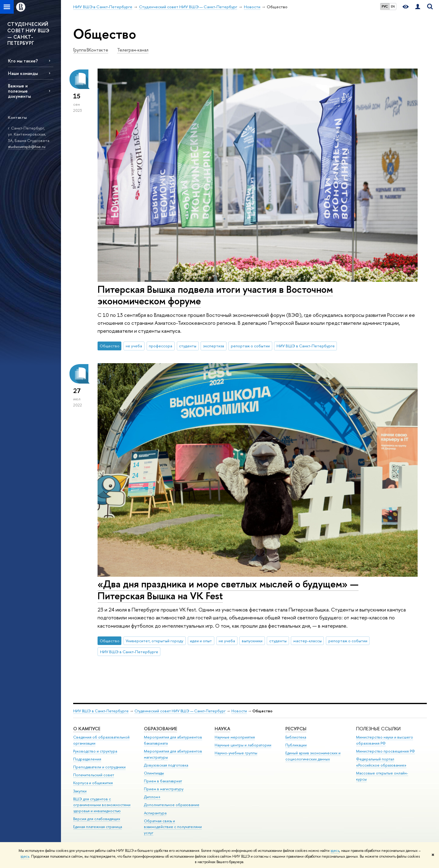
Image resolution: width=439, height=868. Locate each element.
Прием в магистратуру (164, 789)
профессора (161, 346)
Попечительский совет (94, 775)
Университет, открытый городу (154, 641)
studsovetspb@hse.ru (27, 147)
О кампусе (87, 729)
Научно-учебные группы (236, 753)
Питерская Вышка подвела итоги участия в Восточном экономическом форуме (215, 295)
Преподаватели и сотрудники (99, 767)
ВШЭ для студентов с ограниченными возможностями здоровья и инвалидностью (102, 805)
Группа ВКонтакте (91, 50)
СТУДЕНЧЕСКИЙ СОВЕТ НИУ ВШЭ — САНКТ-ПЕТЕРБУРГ (28, 34)
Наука (222, 729)
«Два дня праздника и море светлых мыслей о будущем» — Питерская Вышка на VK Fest (228, 590)
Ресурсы (296, 729)
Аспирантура (155, 813)
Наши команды (23, 73)
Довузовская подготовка (166, 765)
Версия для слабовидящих (97, 819)
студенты (188, 346)
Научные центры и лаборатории (243, 745)
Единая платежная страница (98, 827)
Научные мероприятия (235, 737)
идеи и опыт (201, 641)
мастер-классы (307, 641)
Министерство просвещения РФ (385, 751)
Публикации (296, 745)
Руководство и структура (95, 751)
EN (393, 6)
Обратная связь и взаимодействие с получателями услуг (173, 827)
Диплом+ (152, 797)
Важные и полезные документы (19, 91)
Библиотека (296, 737)
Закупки (80, 791)
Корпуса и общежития (93, 783)
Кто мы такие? (23, 61)
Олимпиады (154, 773)
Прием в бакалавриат (163, 781)
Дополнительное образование (172, 805)
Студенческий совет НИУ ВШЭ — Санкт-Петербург (180, 711)
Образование (161, 729)
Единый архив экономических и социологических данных (313, 756)
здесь (335, 851)
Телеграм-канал (133, 50)
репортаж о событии (250, 346)
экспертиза (214, 346)
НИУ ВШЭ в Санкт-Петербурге (306, 346)
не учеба (134, 346)
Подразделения (87, 759)
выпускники (252, 641)
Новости (239, 711)
